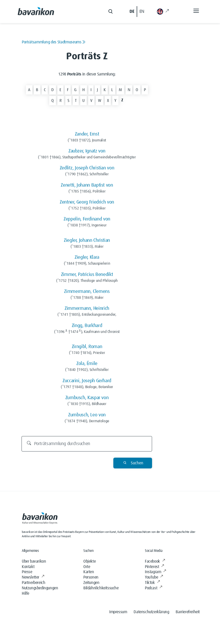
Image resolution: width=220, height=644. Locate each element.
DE (132, 12)
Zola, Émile (87, 364)
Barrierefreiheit (188, 612)
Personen (91, 577)
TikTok (152, 583)
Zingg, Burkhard (87, 326)
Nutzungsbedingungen (40, 588)
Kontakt (28, 567)
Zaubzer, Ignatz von (87, 151)
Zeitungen (91, 583)
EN (142, 12)
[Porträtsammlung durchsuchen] (87, 444)
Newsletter (33, 577)
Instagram (156, 572)
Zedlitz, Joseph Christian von (87, 168)
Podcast (154, 588)
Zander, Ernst (87, 134)
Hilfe (26, 593)
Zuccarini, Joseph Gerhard (87, 381)
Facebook (155, 561)
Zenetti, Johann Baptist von (87, 185)
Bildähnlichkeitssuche (101, 588)
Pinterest (154, 567)
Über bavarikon (34, 561)
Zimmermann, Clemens (87, 291)
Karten (89, 572)
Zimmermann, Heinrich (87, 308)
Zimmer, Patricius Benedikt (87, 275)
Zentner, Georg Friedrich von (87, 202)
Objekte (89, 561)
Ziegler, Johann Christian (87, 240)
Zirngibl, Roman (87, 347)
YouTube (154, 577)
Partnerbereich (33, 583)
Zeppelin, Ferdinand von (87, 219)
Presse (27, 572)
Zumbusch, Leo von (87, 415)
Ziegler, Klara (87, 257)
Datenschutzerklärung (151, 612)
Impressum (118, 612)
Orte (87, 567)
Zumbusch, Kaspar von (87, 398)
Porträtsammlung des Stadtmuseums (54, 42)
